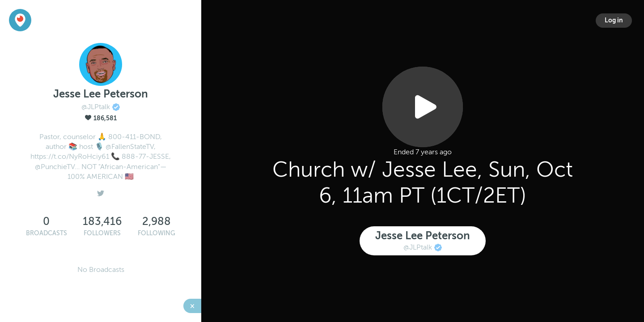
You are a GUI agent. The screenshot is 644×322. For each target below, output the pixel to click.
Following (157, 233)
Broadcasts (47, 233)
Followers (102, 233)
